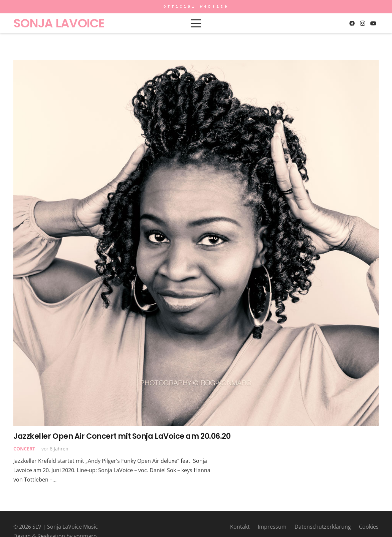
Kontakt (240, 527)
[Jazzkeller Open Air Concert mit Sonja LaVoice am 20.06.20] (196, 243)
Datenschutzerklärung (323, 527)
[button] (196, 23)
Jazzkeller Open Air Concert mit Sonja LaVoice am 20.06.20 (122, 436)
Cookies (369, 527)
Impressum (272, 527)
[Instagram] (363, 23)
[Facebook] (352, 23)
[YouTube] (373, 23)
